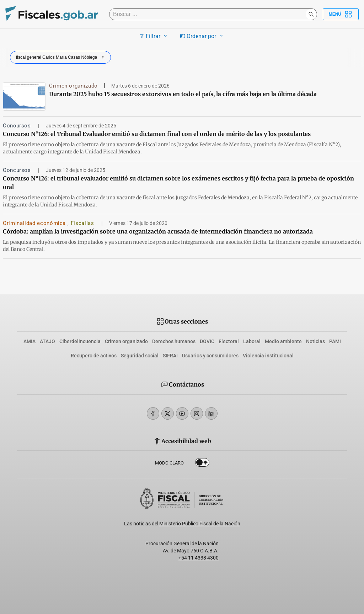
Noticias (315, 341)
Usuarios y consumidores (210, 356)
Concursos (18, 126)
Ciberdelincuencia (80, 341)
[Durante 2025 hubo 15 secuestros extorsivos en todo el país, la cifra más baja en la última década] (24, 96)
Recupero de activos (94, 356)
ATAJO (47, 341)
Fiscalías (83, 223)
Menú (341, 14)
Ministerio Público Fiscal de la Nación (200, 524)
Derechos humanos (174, 341)
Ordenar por (202, 36)
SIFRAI (170, 356)
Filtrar (154, 36)
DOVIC (207, 341)
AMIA (30, 341)
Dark (202, 464)
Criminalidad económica (35, 223)
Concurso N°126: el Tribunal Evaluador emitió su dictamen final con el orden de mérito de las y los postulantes (157, 134)
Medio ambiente (283, 341)
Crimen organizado (73, 86)
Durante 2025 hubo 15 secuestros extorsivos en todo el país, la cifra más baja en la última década (183, 94)
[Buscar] (209, 14)
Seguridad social (140, 356)
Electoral (229, 341)
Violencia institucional (268, 356)
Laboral (252, 341)
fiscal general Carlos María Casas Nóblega (61, 57)
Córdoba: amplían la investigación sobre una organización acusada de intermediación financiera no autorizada (158, 231)
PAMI (335, 341)
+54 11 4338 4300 (199, 558)
